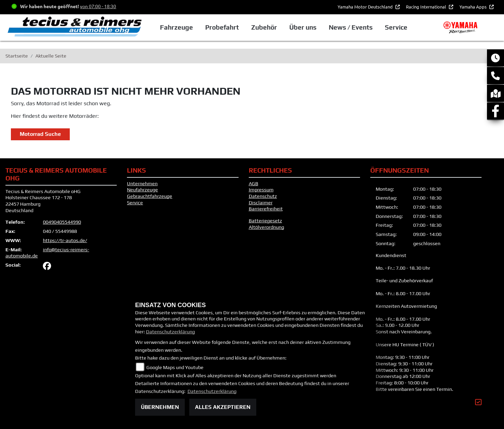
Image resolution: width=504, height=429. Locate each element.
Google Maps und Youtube (175, 367)
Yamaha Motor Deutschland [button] (366, 7)
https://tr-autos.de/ (65, 240)
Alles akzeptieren (223, 407)
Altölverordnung (266, 227)
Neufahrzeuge (142, 190)
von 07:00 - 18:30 (98, 6)
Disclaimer (261, 203)
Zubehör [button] (264, 27)
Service (135, 203)
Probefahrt (222, 27)
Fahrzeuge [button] (176, 27)
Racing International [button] (427, 7)
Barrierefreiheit (266, 209)
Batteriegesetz (265, 221)
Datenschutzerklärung (170, 332)
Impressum (261, 190)
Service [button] (396, 27)
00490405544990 (62, 222)
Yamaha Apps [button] (474, 7)
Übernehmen (160, 407)
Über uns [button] (303, 27)
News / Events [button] (351, 27)
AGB (254, 184)
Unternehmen (142, 184)
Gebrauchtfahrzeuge (150, 196)
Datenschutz (263, 196)
